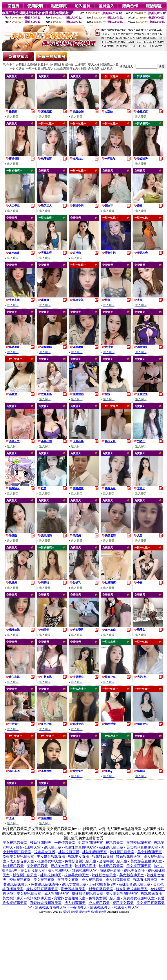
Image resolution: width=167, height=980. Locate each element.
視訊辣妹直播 (103, 857)
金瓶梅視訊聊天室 (113, 861)
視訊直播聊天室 (145, 880)
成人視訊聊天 (92, 880)
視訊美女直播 (45, 852)
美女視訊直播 (44, 880)
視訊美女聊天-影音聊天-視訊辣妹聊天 (85, 912)
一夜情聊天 (78, 907)
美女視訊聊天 (37, 866)
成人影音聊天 (75, 903)
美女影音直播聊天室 (146, 861)
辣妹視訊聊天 (41, 843)
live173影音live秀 (103, 884)
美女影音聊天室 (150, 852)
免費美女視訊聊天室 (18, 857)
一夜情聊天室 (65, 843)
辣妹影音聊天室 (94, 852)
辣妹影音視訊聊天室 (134, 884)
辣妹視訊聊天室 (111, 847)
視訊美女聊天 (123, 903)
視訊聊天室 (114, 843)
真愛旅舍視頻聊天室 (70, 898)
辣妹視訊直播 (69, 852)
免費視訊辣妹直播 (45, 884)
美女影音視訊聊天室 (122, 894)
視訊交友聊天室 (74, 884)
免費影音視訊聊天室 (80, 861)
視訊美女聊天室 (49, 861)
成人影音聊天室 (22, 861)
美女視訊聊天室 (15, 843)
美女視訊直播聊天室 (142, 847)
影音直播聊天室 (101, 889)
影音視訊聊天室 (91, 843)
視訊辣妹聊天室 (139, 843)
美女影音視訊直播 (51, 857)
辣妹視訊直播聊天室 (42, 889)
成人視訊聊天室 (56, 894)
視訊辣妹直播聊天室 (80, 847)
